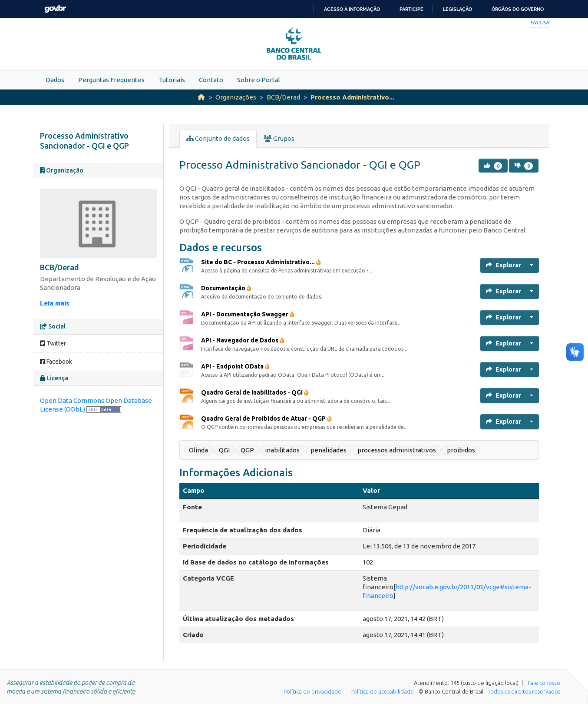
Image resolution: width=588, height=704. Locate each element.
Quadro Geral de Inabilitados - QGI (255, 392)
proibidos (461, 450)
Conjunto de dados (218, 138)
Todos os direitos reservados (524, 691)
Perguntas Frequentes (111, 80)
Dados (55, 80)
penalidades (329, 450)
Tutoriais (172, 80)
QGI (224, 450)
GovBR (55, 9)
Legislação (458, 9)
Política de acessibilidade (382, 691)
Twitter (53, 343)
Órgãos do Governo (518, 9)
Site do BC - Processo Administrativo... (261, 262)
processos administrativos (397, 450)
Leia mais (55, 303)
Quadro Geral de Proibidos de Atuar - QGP (266, 418)
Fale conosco (544, 683)
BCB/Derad (283, 97)
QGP (247, 450)
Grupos (279, 138)
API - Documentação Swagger (248, 314)
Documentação (226, 288)
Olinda (198, 450)
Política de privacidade (312, 691)
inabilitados (282, 450)
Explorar (504, 265)
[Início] (201, 97)
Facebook (56, 362)
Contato (211, 80)
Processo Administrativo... (352, 97)
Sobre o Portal (259, 80)
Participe (411, 9)
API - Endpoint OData (235, 366)
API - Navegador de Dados (243, 340)
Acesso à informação (352, 9)
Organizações (236, 97)
